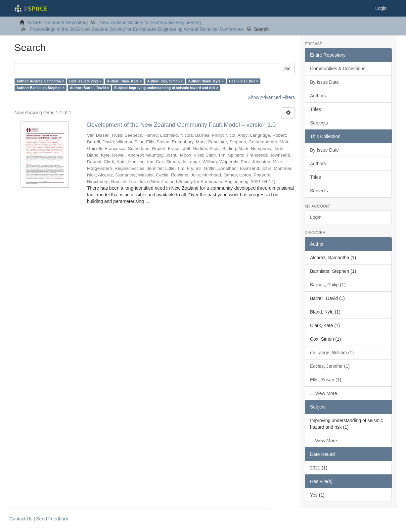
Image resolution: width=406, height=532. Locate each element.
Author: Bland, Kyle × (206, 81)
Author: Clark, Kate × (124, 81)
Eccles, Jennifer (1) (330, 366)
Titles (316, 109)
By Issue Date (324, 82)
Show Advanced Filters (271, 97)
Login (316, 217)
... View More (323, 393)
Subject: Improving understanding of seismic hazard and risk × (166, 88)
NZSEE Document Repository (57, 23)
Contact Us (21, 519)
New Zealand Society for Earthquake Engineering (150, 23)
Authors (318, 96)
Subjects (319, 123)
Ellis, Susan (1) (326, 380)
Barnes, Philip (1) (328, 285)
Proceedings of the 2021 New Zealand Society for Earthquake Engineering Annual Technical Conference (137, 29)
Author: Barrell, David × (89, 88)
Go (287, 69)
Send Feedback (52, 519)
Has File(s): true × (244, 81)
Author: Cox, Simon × (165, 81)
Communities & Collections (338, 69)
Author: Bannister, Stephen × (41, 88)
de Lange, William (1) (332, 353)
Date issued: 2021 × (85, 81)
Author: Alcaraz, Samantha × (40, 81)
